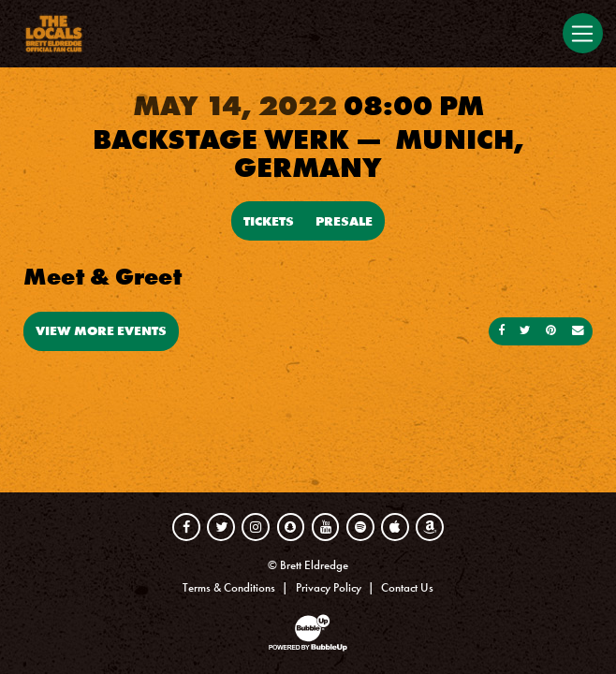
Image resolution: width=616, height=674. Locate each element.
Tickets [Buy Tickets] (269, 221)
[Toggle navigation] (583, 33)
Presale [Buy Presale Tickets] (344, 221)
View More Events (101, 330)
